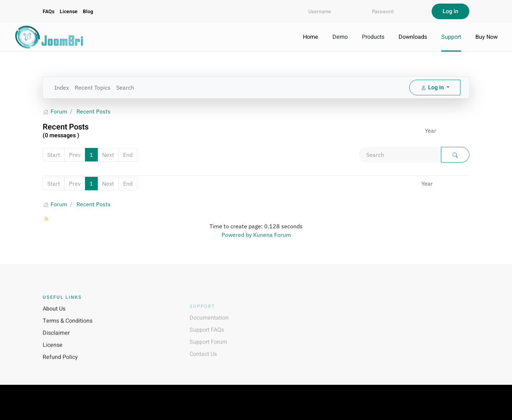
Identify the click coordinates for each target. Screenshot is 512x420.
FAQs (49, 12)
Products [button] (373, 37)
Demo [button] (340, 37)
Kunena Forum (272, 235)
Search (125, 87)
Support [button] (451, 37)
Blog (88, 12)
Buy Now (487, 37)
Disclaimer (56, 340)
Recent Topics (93, 87)
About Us (54, 316)
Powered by (237, 235)
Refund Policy (60, 364)
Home (311, 37)
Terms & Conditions (68, 328)
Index (62, 87)
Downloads (413, 37)
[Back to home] (50, 37)
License (69, 12)
